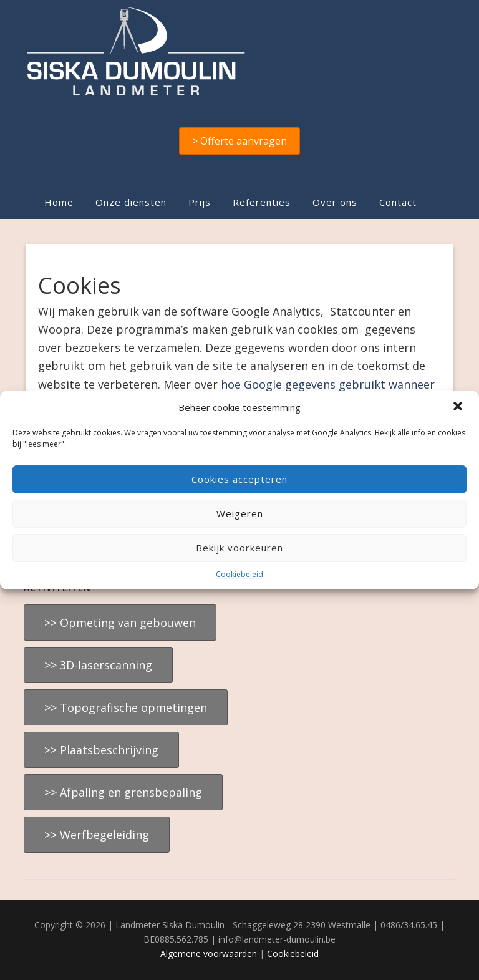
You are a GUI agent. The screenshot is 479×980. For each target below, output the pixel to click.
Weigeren (240, 513)
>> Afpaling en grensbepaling (123, 792)
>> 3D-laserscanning (98, 665)
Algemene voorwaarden (209, 953)
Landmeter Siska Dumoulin (239, 51)
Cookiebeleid (239, 574)
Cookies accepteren (239, 479)
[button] (459, 407)
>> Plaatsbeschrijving (101, 750)
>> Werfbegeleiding (97, 835)
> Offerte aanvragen (239, 141)
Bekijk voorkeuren (239, 548)
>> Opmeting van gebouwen (120, 623)
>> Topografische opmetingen (126, 707)
